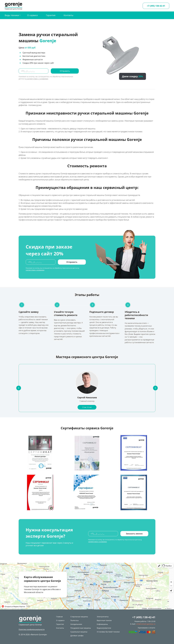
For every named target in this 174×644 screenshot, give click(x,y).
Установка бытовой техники (108, 632)
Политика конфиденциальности (32, 629)
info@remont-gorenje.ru (146, 624)
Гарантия (51, 15)
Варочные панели (104, 620)
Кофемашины (102, 624)
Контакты (68, 15)
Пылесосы (75, 620)
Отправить (65, 71)
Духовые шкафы (77, 636)
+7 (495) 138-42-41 (156, 6)
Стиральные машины (79, 617)
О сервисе (32, 15)
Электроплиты (103, 617)
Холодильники (76, 624)
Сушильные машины (79, 632)
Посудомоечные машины (81, 628)
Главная (59, 617)
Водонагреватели (104, 628)
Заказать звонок (134, 534)
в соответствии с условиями (37, 79)
